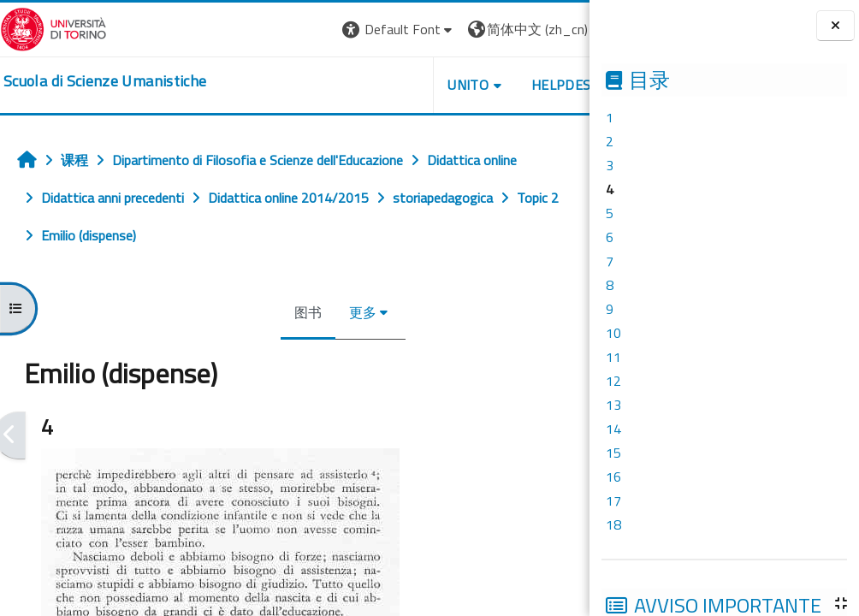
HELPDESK (486, 85)
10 (613, 333)
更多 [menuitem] (323, 312)
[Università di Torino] (53, 27)
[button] (320, 30)
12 (613, 381)
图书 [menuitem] (269, 312)
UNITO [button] (389, 85)
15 (613, 453)
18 (613, 524)
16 (613, 477)
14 (613, 429)
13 (613, 405)
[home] (105, 81)
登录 (562, 29)
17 (613, 500)
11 (613, 357)
